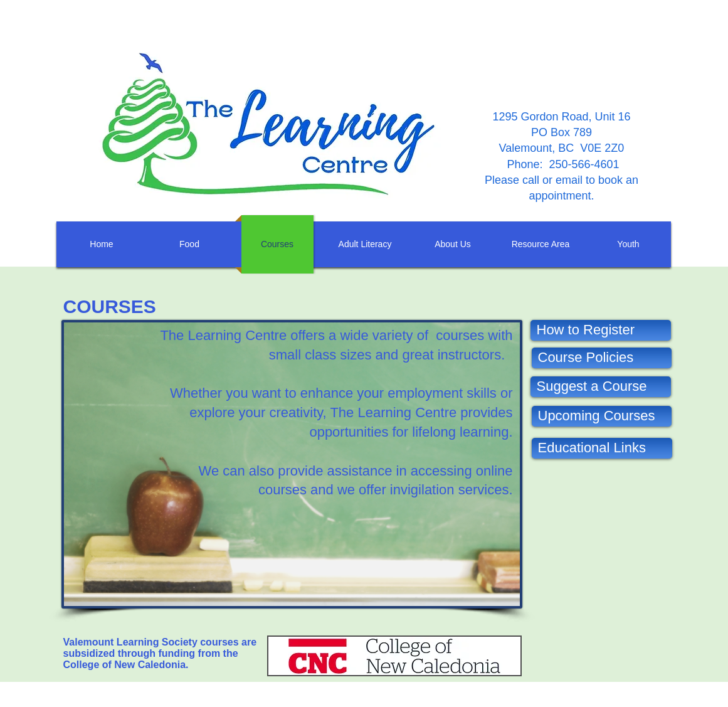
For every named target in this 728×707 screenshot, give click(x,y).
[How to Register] (601, 330)
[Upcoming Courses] (602, 416)
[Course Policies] (602, 358)
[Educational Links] (602, 448)
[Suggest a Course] (601, 387)
